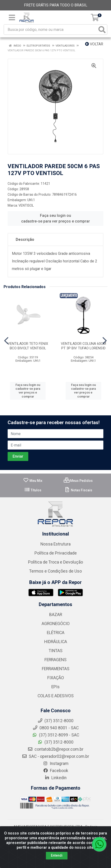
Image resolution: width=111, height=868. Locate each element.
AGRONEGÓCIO (56, 624)
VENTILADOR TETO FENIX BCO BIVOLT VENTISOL (28, 346)
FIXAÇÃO (56, 678)
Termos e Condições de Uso (55, 571)
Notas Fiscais (78, 490)
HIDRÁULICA (56, 642)
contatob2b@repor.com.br (55, 749)
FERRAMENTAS (56, 669)
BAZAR (56, 615)
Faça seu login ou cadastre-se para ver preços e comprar (55, 218)
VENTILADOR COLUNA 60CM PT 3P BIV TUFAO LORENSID (83, 346)
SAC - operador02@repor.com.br (55, 756)
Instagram (56, 764)
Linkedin (55, 778)
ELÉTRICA (56, 633)
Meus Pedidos (78, 481)
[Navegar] (6, 341)
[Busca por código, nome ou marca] (51, 30)
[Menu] (12, 18)
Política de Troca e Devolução (55, 562)
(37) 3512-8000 (55, 742)
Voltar (94, 44)
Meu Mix (33, 481)
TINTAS (56, 651)
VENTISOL (26, 205)
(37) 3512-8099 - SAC (56, 735)
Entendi (57, 855)
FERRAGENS (55, 660)
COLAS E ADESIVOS (56, 696)
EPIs (55, 687)
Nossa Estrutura (55, 544)
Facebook (56, 771)
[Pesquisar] (102, 30)
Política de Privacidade (56, 553)
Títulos (33, 490)
